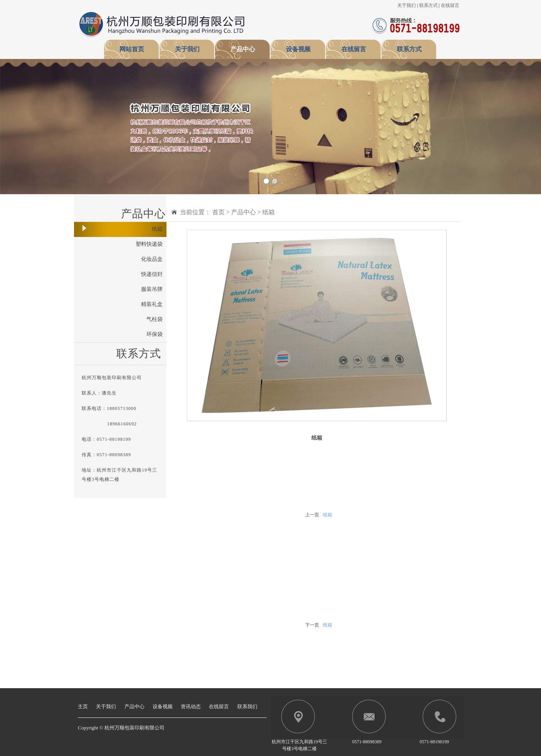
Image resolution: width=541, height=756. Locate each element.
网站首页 (132, 49)
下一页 (312, 625)
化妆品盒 (152, 259)
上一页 (312, 515)
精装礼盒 (152, 304)
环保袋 (155, 334)
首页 (218, 212)
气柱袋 (155, 319)
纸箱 (157, 229)
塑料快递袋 (149, 244)
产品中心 (243, 49)
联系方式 (428, 5)
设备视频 (298, 49)
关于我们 (407, 5)
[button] (41, 127)
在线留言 (450, 5)
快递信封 (152, 274)
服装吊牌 (152, 289)
